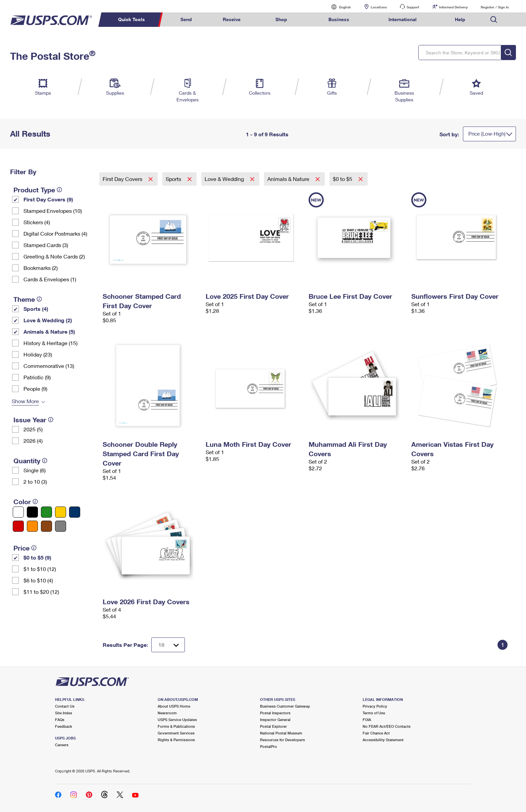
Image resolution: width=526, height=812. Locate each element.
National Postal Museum (281, 733)
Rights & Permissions (176, 740)
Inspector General (275, 720)
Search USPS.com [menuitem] (494, 20)
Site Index (64, 713)
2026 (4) (33, 441)
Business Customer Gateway (285, 706)
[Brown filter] (46, 526)
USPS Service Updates (177, 720)
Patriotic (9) (37, 377)
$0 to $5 (343, 179)
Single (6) (35, 470)
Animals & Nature (289, 179)
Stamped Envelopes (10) (53, 211)
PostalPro (269, 746)
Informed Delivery (453, 7)
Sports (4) (36, 309)
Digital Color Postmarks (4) (55, 233)
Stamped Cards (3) (46, 245)
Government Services (176, 733)
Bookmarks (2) (41, 268)
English (338, 7)
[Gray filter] (61, 526)
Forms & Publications (176, 726)
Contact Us (65, 706)
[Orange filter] (32, 526)
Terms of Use (374, 713)
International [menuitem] (403, 19)
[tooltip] (59, 190)
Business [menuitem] (339, 19)
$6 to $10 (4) (38, 580)
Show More (25, 401)
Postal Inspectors (275, 713)
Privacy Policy (375, 706)
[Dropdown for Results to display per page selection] (168, 645)
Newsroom (167, 713)
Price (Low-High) (487, 134)
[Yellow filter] (61, 512)
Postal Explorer (273, 726)
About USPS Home (174, 706)
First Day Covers (123, 179)
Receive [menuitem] (232, 19)
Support (413, 7)
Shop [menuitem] (281, 19)
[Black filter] (32, 512)
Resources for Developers (282, 740)
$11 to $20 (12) (41, 592)
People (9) (35, 389)
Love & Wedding (225, 179)
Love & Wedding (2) (48, 320)
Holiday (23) (38, 354)
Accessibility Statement (383, 740)
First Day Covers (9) (48, 199)
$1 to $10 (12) (40, 569)
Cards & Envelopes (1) (50, 279)
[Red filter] (18, 526)
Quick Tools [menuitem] (131, 19)
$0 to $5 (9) (37, 557)
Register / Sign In (495, 7)
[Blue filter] (75, 512)
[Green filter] (46, 512)
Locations (379, 7)
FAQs (60, 720)
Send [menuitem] (186, 19)
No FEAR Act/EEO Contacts (387, 726)
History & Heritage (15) (50, 343)
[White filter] (18, 512)
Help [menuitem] (460, 19)
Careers (62, 745)
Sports (174, 179)
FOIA (367, 720)
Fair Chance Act (376, 733)
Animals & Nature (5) (49, 331)
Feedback (64, 726)
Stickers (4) (37, 222)
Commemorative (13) (49, 366)
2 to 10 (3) (35, 482)
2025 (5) (33, 429)
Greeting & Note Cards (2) (54, 256)
